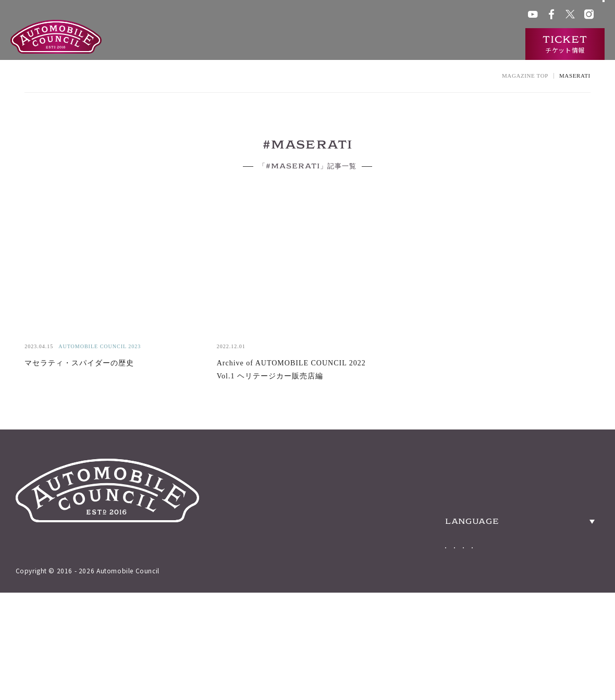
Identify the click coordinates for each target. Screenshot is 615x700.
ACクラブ (379, 15)
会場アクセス (309, 15)
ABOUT (413, 474)
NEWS (410, 568)
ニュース (433, 44)
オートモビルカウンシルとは (268, 44)
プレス (461, 15)
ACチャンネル (422, 15)
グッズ (347, 15)
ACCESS (573, 474)
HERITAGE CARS (446, 505)
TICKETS (419, 536)
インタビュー (487, 44)
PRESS (568, 505)
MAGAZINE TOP (525, 76)
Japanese (461, 604)
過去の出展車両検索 (368, 44)
